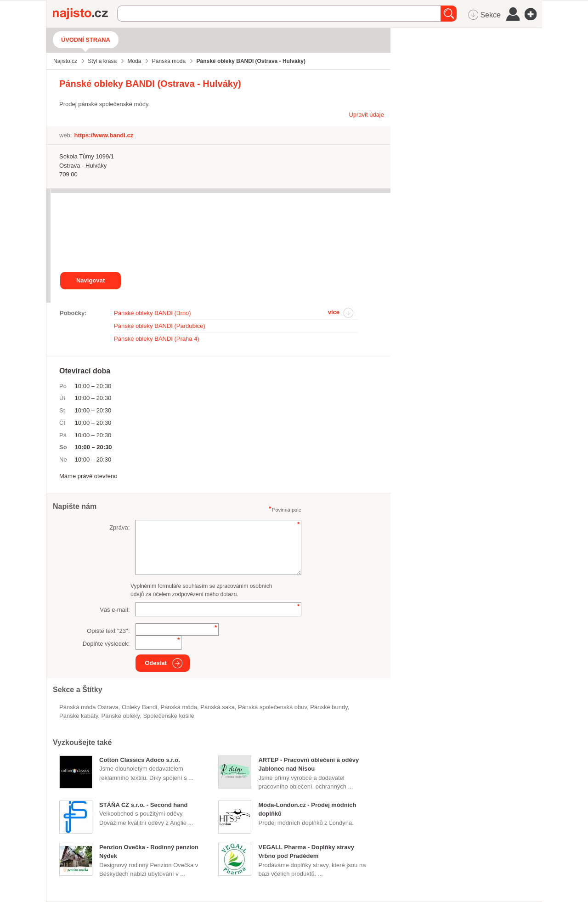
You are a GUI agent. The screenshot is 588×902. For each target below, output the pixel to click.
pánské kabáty (79, 716)
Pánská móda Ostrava (89, 707)
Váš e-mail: (115, 610)
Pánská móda (179, 707)
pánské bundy (329, 707)
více (334, 312)
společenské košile (168, 716)
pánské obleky (121, 716)
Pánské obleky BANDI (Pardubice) (160, 326)
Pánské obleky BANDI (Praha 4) (157, 339)
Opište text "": (108, 631)
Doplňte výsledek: (106, 644)
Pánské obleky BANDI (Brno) (153, 313)
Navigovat (90, 280)
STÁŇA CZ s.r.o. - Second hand (143, 805)
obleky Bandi (139, 707)
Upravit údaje (366, 115)
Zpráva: (119, 527)
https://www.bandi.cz (104, 135)
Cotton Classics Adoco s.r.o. (140, 760)
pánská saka (217, 707)
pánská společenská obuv (272, 707)
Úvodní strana (86, 40)
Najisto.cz (85, 14)
